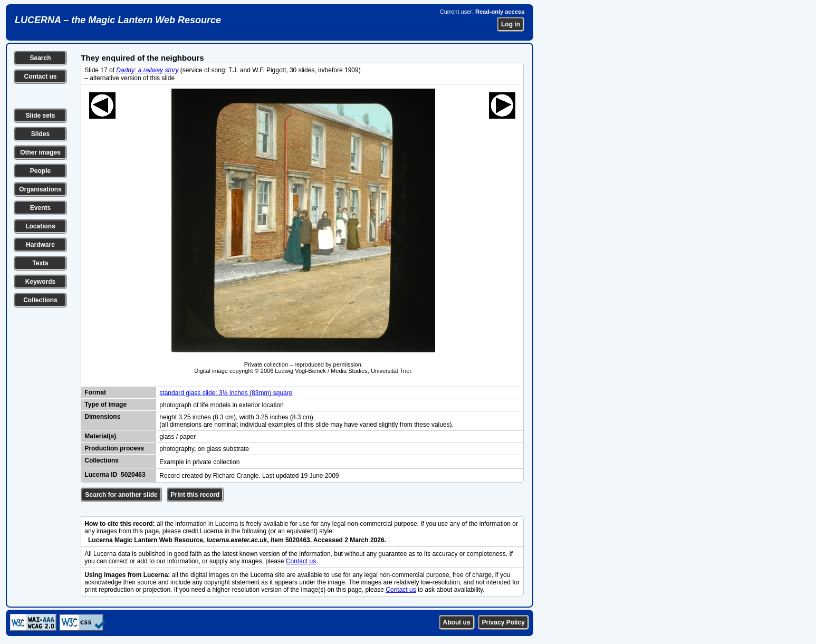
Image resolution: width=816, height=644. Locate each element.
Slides (40, 134)
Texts (40, 263)
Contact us (40, 76)
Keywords (40, 282)
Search (40, 58)
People (40, 171)
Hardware (40, 245)
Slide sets (40, 116)
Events (40, 208)
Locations (40, 226)
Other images (40, 152)
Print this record (195, 495)
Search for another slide (121, 495)
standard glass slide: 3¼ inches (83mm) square (226, 393)
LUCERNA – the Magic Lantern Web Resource (118, 20)
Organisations (40, 189)
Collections (40, 300)
